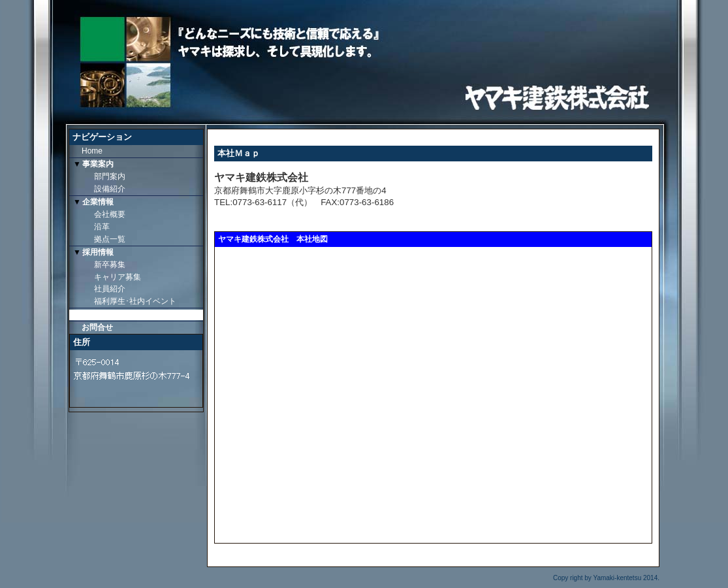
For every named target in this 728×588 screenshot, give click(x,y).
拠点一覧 (110, 239)
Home (92, 151)
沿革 (102, 227)
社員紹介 (110, 289)
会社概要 (110, 214)
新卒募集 (110, 265)
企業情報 (98, 202)
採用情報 (98, 252)
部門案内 (110, 176)
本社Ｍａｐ (101, 314)
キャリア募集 (118, 277)
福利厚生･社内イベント (135, 301)
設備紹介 (110, 189)
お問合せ (97, 327)
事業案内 (98, 164)
